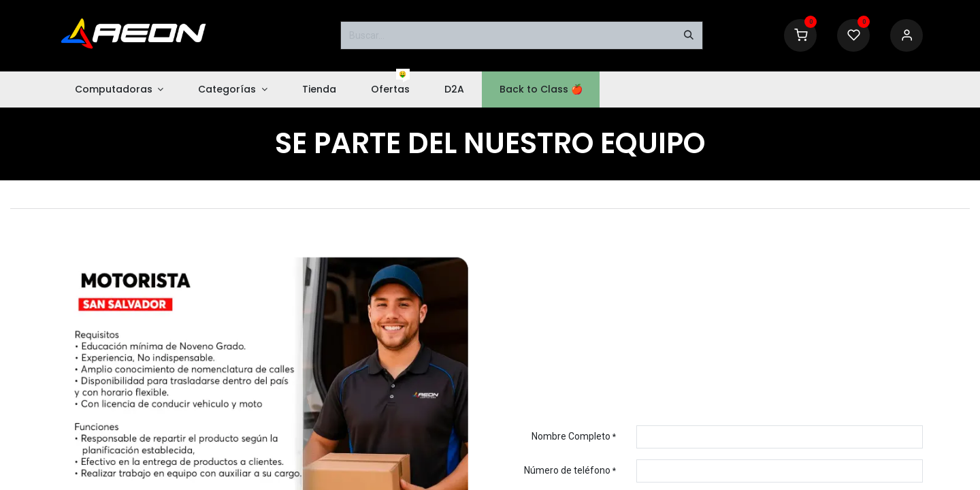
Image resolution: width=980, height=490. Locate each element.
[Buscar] (689, 35)
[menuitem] (119, 89)
